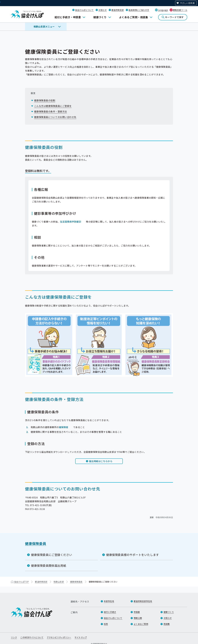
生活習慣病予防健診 (71, 222)
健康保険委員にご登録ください (51, 555)
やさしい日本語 (187, 3)
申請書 (137, 612)
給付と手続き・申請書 (68, 17)
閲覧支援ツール (180, 10)
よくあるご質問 (141, 624)
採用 (106, 624)
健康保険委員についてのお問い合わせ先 (55, 117)
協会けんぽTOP (21, 582)
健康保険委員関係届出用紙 (49, 566)
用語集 (167, 624)
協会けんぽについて (84, 10)
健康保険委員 (36, 543)
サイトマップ (81, 637)
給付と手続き (110, 612)
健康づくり (100, 17)
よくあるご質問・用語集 (133, 17)
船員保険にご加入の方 (139, 10)
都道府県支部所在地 (143, 601)
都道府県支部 (118, 10)
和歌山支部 (59, 582)
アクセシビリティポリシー (59, 637)
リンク (14, 637)
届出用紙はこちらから (101, 461)
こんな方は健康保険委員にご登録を (53, 106)
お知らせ (103, 10)
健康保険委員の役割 (45, 100)
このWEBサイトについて (32, 637)
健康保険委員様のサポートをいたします (132, 555)
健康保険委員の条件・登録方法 (51, 111)
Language (163, 10)
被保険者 (64, 427)
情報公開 (138, 618)
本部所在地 (109, 601)
